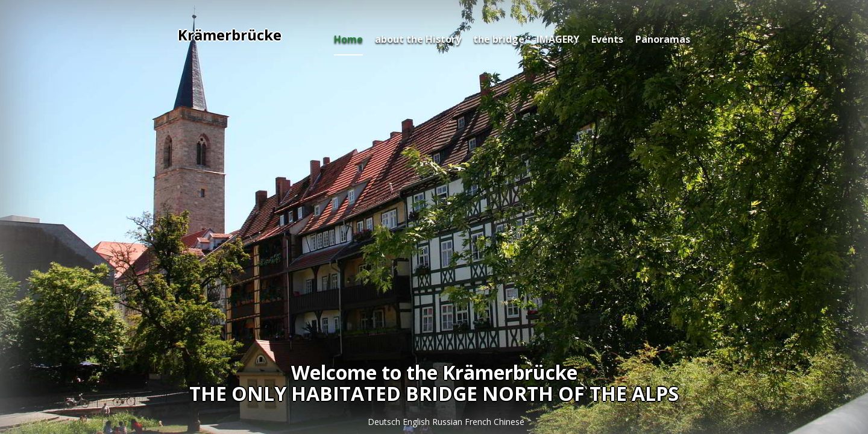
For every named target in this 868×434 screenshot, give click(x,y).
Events (607, 39)
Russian (448, 422)
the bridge (499, 39)
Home (348, 39)
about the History (418, 39)
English (417, 422)
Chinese (509, 422)
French (479, 422)
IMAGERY (558, 39)
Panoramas (663, 39)
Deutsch (385, 422)
